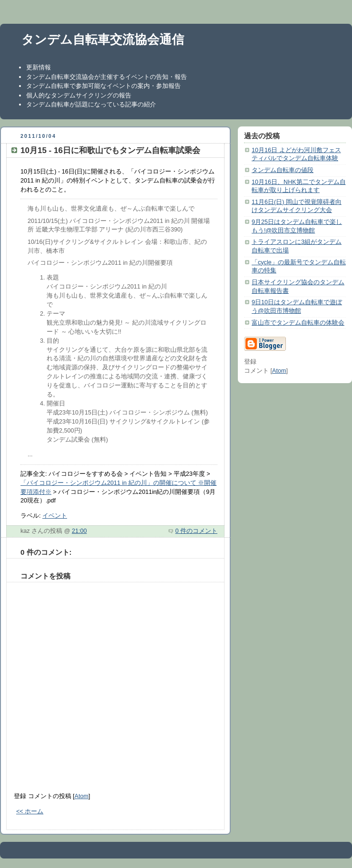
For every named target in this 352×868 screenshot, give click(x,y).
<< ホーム (30, 811)
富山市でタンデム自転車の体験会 (298, 323)
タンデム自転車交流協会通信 (103, 39)
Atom (82, 796)
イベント (55, 516)
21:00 (79, 531)
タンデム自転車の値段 (283, 170)
